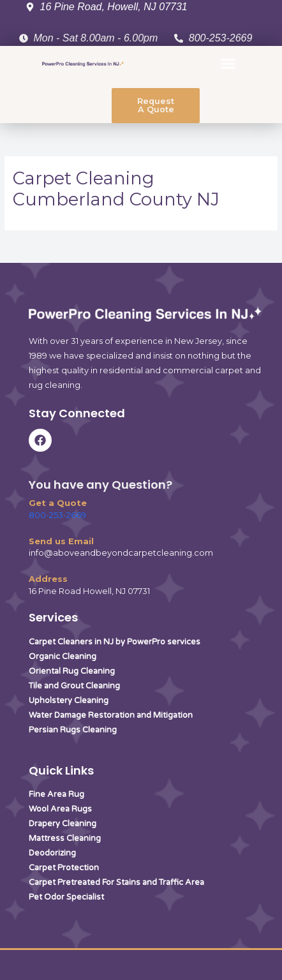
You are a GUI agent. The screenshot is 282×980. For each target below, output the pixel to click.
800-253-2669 (57, 515)
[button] (228, 64)
